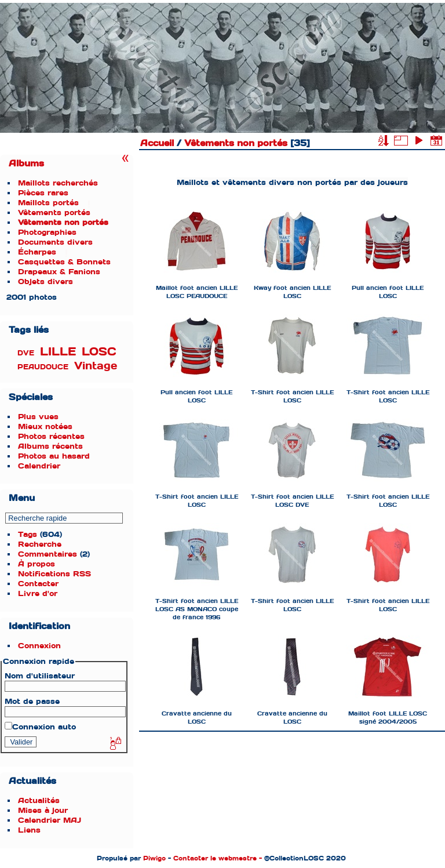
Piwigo (154, 858)
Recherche (40, 544)
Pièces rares (43, 193)
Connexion (39, 646)
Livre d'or (38, 593)
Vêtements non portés (63, 222)
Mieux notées (45, 426)
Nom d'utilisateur (40, 676)
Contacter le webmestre (215, 858)
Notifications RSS (54, 574)
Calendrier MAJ (50, 820)
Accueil (157, 143)
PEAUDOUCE (43, 367)
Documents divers (55, 242)
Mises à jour (43, 810)
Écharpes (37, 252)
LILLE (58, 352)
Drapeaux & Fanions (59, 272)
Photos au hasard (54, 456)
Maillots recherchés (58, 183)
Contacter (38, 584)
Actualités (39, 800)
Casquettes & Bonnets (64, 262)
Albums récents (50, 446)
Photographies (47, 232)
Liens (29, 830)
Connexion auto (40, 727)
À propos (37, 564)
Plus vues (38, 417)
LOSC (99, 352)
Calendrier (39, 466)
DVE (26, 353)
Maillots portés (48, 203)
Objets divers (45, 282)
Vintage (96, 366)
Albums (26, 164)
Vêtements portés (54, 213)
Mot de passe (32, 701)
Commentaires (48, 554)
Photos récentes (51, 436)
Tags (28, 534)
